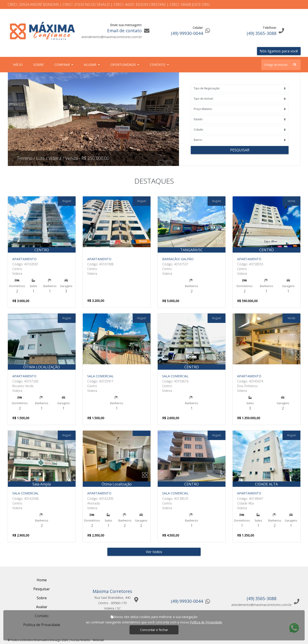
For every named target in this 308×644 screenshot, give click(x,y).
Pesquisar (240, 150)
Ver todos (154, 552)
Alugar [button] (90, 65)
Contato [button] (158, 65)
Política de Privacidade (206, 622)
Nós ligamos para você (279, 51)
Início (19, 64)
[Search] (281, 65)
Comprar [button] (63, 65)
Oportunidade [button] (124, 65)
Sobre (39, 64)
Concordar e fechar (154, 630)
